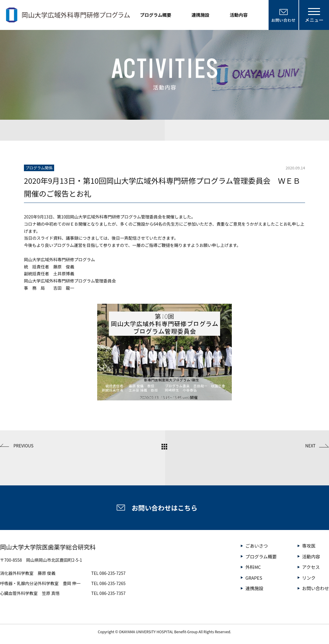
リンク (309, 578)
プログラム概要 (156, 15)
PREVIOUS (23, 446)
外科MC (253, 567)
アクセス (311, 567)
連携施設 (200, 15)
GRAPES (254, 578)
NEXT (310, 446)
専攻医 (309, 546)
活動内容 (239, 15)
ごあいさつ (256, 546)
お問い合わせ (316, 588)
